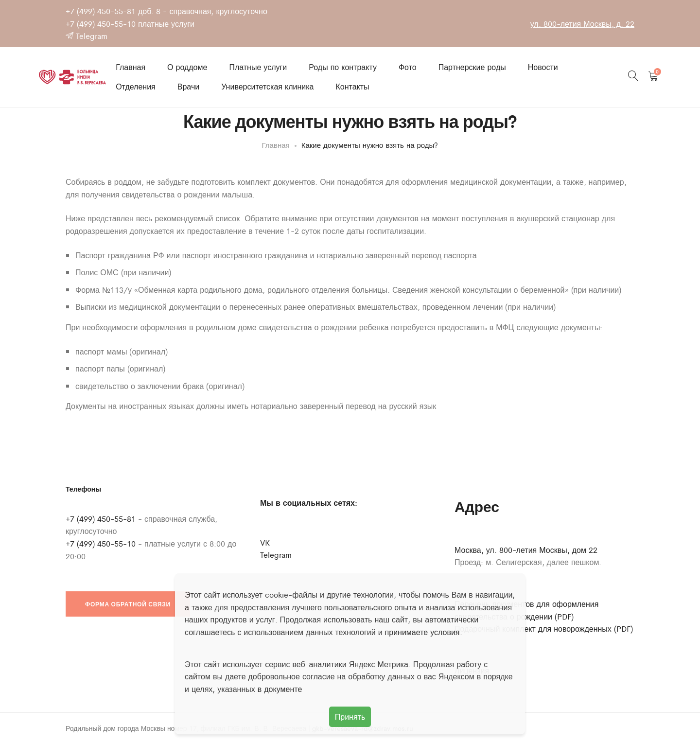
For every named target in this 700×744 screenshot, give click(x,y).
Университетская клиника (267, 87)
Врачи (188, 87)
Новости (543, 67)
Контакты (352, 87)
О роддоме (187, 67)
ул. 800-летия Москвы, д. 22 (582, 24)
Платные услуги (258, 67)
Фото (408, 67)
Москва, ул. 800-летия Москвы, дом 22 (526, 550)
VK (265, 543)
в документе (280, 689)
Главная (131, 67)
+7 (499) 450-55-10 (101, 24)
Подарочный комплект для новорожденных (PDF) (544, 629)
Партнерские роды (472, 67)
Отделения (136, 87)
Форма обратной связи (128, 604)
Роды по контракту (343, 67)
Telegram (87, 36)
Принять (350, 717)
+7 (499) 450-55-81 (101, 11)
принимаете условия (422, 632)
